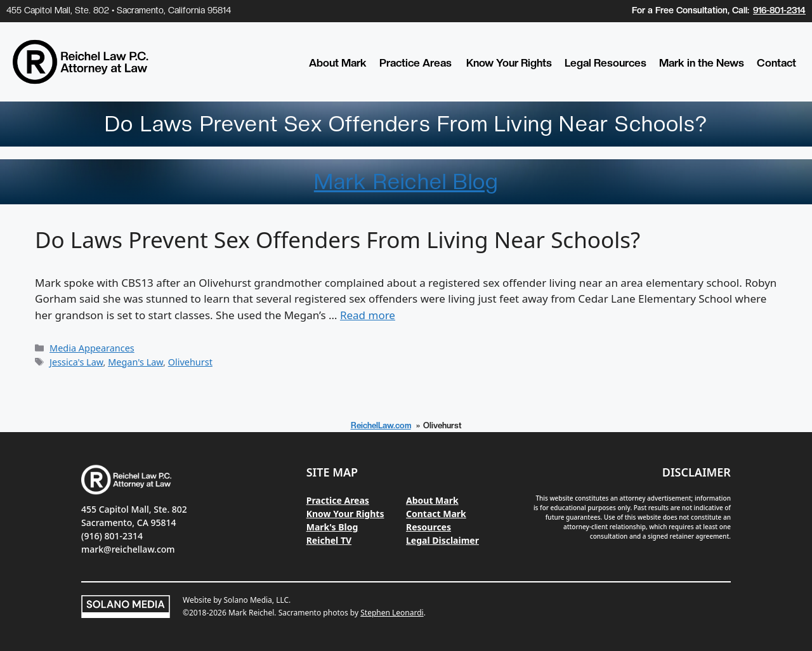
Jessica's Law (76, 362)
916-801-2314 (779, 10)
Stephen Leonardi (392, 613)
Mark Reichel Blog (406, 181)
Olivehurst (190, 362)
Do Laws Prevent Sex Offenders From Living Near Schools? (337, 240)
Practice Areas (416, 63)
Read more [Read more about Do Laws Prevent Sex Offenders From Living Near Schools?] (368, 315)
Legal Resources (606, 63)
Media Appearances (92, 348)
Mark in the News (702, 63)
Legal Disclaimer (442, 540)
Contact (776, 63)
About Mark (338, 63)
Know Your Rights (509, 63)
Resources (429, 527)
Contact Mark (436, 514)
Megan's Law (135, 362)
